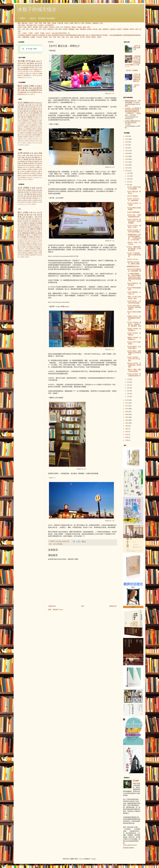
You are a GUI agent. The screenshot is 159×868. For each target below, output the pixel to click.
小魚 (35, 215)
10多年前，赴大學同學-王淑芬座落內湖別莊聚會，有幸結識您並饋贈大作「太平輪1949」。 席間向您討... (133, 112)
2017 (127, 162)
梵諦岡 (32, 168)
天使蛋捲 (34, 221)
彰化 (23, 202)
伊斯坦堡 (50, 29)
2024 (127, 142)
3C (38, 68)
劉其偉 (32, 249)
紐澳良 (26, 137)
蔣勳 (27, 257)
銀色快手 (34, 255)
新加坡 (35, 133)
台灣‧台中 (112, 94)
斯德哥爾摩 (37, 135)
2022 (127, 148)
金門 (62, 33)
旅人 (88, 35)
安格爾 (38, 249)
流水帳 (54, 23)
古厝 (66, 35)
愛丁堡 (35, 143)
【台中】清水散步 (132, 196)
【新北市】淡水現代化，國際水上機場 (133, 263)
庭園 (57, 35)
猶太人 (29, 235)
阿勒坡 (31, 131)
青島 (37, 141)
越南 (19, 176)
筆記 (33, 68)
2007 (127, 417)
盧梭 (27, 255)
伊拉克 (25, 179)
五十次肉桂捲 (35, 72)
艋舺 (36, 198)
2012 (127, 403)
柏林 (100, 29)
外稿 (36, 23)
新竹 (41, 192)
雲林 (30, 123)
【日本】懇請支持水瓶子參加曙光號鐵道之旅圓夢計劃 (137, 78)
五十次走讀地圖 (23, 68)
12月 (129, 173)
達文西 (35, 245)
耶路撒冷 (34, 125)
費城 (41, 123)
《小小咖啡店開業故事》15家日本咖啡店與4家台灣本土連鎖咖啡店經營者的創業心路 (134, 277)
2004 (127, 426)
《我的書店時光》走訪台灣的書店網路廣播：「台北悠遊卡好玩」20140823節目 (134, 237)
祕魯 (84, 27)
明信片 (101, 35)
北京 (19, 29)
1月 (128, 396)
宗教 (97, 35)
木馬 (40, 217)
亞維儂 (21, 133)
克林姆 (25, 239)
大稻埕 (24, 33)
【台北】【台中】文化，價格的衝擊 (133, 200)
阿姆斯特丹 (39, 131)
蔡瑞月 (30, 227)
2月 (128, 394)
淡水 (22, 196)
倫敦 (77, 29)
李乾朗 (20, 251)
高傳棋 (31, 237)
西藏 (30, 170)
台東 (59, 33)
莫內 (59, 37)
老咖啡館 (28, 35)
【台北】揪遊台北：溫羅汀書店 (134, 284)
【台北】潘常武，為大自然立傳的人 (134, 347)
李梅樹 (30, 247)
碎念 (24, 63)
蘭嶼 (34, 204)
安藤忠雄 (33, 225)
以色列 (20, 27)
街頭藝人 (83, 35)
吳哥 (45, 29)
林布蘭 (37, 247)
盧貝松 (36, 235)
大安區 (37, 33)
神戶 (40, 29)
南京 (25, 139)
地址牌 (37, 66)
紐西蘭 (30, 179)
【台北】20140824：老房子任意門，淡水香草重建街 (134, 221)
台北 (19, 33)
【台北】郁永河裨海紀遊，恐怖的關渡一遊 (134, 270)
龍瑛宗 (99, 37)
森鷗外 (35, 251)
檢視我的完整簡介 (129, 848)
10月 (129, 179)
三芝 (25, 204)
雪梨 (27, 145)
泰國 (24, 170)
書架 (32, 63)
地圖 (72, 23)
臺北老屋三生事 (32, 25)
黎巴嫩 (35, 27)
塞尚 (36, 253)
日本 (32, 153)
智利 (89, 27)
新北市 (32, 103)
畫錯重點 (27, 76)
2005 (127, 423)
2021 (127, 151)
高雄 (34, 194)
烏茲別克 (30, 178)
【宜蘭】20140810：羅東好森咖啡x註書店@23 (134, 318)
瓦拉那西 (23, 123)
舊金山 (32, 137)
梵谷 (67, 37)
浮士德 (22, 255)
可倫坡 (24, 143)
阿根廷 (23, 178)
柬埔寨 (26, 160)
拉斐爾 (33, 37)
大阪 (22, 117)
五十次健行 (34, 70)
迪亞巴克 (33, 127)
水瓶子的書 (21, 25)
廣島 (22, 113)
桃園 (28, 194)
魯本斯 (45, 37)
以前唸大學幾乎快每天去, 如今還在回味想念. (133, 122)
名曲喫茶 (35, 35)
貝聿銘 (22, 243)
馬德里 (119, 29)
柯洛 (41, 253)
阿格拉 (22, 125)
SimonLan (35, 231)
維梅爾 (24, 237)
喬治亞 (20, 173)
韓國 (35, 170)
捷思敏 (32, 223)
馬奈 (55, 37)
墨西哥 (35, 176)
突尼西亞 (37, 178)
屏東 (24, 198)
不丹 (62, 27)
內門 (21, 204)
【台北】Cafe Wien (132, 259)
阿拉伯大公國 (36, 172)
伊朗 (40, 27)
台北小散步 (30, 94)
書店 (76, 35)
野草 (83, 23)
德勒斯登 (106, 29)
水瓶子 (31, 23)
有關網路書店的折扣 (133, 267)
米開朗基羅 (25, 37)
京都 (32, 29)
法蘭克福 (113, 29)
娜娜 (32, 229)
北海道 (79, 27)
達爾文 (28, 243)
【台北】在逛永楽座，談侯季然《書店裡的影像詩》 (134, 307)
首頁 (101, 23)
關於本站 (25, 23)
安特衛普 (36, 139)
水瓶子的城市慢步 (37, 9)
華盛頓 (27, 141)
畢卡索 (82, 37)
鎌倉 (34, 115)
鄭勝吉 (33, 233)
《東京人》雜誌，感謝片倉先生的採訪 (134, 370)
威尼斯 (65, 29)
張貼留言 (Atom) (58, 610)
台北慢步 (41, 25)
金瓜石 (48, 33)
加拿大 (24, 176)
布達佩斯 (28, 129)
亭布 (23, 135)
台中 (54, 544)
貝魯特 (25, 131)
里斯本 (132, 29)
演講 (40, 23)
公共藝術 (92, 35)
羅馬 (60, 29)
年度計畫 (60, 23)
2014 (127, 171)
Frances (20, 229)
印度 (57, 27)
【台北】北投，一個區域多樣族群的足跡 (134, 216)
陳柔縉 (30, 253)
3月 (128, 391)
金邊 (39, 127)
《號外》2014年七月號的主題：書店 (134, 298)
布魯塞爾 (28, 133)
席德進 (22, 257)
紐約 (137, 29)
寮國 (38, 168)
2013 (127, 400)
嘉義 (24, 200)
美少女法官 (28, 241)
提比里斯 (29, 135)
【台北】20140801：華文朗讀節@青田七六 (134, 375)
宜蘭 (19, 192)
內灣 (29, 204)
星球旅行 (89, 23)
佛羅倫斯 (72, 29)
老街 (63, 35)
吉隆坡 (30, 139)
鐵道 (54, 35)
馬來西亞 (27, 173)
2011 (127, 406)
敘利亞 (30, 27)
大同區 (30, 33)
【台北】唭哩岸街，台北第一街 (134, 293)
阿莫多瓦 (21, 231)
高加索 (45, 27)
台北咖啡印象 (22, 92)
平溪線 (42, 33)
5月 (128, 385)
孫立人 (40, 239)
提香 (21, 241)
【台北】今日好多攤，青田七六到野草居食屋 (134, 255)
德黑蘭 (26, 127)
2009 (127, 412)
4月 (128, 388)
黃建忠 (40, 233)
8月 (128, 185)
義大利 (40, 156)
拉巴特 (40, 143)
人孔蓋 (33, 74)
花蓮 (34, 196)
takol (41, 243)
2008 (127, 414)
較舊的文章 (113, 606)
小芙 (41, 225)
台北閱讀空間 (49, 25)
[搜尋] (31, 49)
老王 (35, 241)
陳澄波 (94, 37)
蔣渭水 (20, 221)
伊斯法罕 (38, 137)
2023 (127, 145)
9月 (128, 182)
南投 (30, 200)
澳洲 (39, 173)
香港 (37, 117)
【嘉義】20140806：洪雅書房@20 (134, 338)
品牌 (79, 35)
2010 (127, 409)
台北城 (26, 192)
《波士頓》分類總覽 (131, 70)
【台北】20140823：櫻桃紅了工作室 (134, 227)
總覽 (19, 23)
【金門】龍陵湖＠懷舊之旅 (137, 48)
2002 (127, 432)
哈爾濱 (29, 143)
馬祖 (65, 33)
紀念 (40, 63)
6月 (128, 382)
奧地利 (23, 162)
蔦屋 (27, 74)
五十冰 (28, 78)
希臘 (25, 163)
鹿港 (35, 202)
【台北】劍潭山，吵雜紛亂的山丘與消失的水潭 (134, 353)
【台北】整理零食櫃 (133, 212)
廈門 (34, 129)
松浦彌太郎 (27, 251)
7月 (128, 379)
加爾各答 (20, 139)
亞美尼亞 (52, 27)
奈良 (36, 29)
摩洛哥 (74, 27)
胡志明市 (21, 145)
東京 (28, 29)
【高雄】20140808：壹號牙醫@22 (134, 330)
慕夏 (72, 37)
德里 (35, 123)
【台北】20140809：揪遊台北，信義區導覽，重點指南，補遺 (134, 324)
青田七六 (77, 23)
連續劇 (117, 35)
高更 (63, 37)
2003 (127, 429)
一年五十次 (35, 76)
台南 (56, 33)
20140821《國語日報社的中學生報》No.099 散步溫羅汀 (134, 249)
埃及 (30, 176)
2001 (127, 435)
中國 (23, 158)
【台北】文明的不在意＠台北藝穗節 (134, 188)
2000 (127, 437)
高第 (28, 231)
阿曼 (25, 27)
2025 (127, 139)
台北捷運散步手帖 (35, 92)
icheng (19, 239)
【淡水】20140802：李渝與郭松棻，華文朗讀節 (134, 365)
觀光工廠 (122, 35)
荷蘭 (28, 172)
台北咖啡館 (21, 35)
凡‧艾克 (25, 249)
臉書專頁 (96, 23)
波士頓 (20, 115)
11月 (129, 176)
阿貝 (30, 219)
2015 (127, 168)
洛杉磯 (20, 137)
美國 (40, 153)
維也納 (89, 29)
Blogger (93, 859)
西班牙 (40, 160)
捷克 (30, 158)
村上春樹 (22, 245)
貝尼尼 (29, 245)
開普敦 (32, 141)
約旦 (28, 125)
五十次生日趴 (24, 72)
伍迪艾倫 (112, 35)
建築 (33, 61)
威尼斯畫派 (135, 35)
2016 (127, 165)
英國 (31, 156)
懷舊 (69, 35)
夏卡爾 (77, 37)
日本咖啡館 (42, 35)
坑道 (60, 35)
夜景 (19, 70)
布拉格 (95, 29)
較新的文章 (52, 606)
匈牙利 (33, 173)
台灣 (58, 544)
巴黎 (56, 29)
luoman (81, 859)
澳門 (41, 121)
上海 (23, 29)
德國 (36, 158)
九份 (53, 33)
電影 (106, 35)
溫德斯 (22, 235)
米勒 (50, 37)
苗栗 (35, 200)
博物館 (128, 35)
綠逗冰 (67, 23)
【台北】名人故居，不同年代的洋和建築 (134, 231)
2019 (127, 156)
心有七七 (33, 213)
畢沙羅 (24, 253)
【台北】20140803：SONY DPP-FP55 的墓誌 (133, 359)
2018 (127, 159)
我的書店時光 (22, 94)
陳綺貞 (35, 243)
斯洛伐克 (67, 27)
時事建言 (25, 88)
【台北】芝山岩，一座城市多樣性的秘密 (134, 302)
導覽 (45, 23)
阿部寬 (23, 227)
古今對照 (20, 74)
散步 (20, 86)
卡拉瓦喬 (39, 37)
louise (26, 229)
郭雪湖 (88, 37)
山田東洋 (24, 247)
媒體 (49, 23)
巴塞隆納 (126, 29)
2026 (127, 136)
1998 (127, 440)
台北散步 (49, 35)
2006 (127, 420)
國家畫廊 (83, 29)
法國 (24, 156)
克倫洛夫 (20, 129)
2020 (127, 153)
